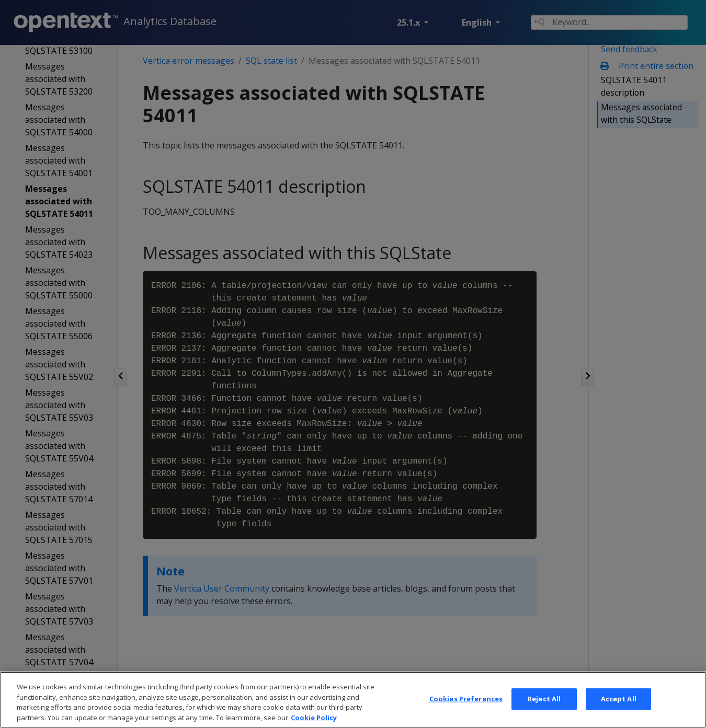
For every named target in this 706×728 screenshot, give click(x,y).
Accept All (619, 713)
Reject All (544, 713)
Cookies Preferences (466, 713)
